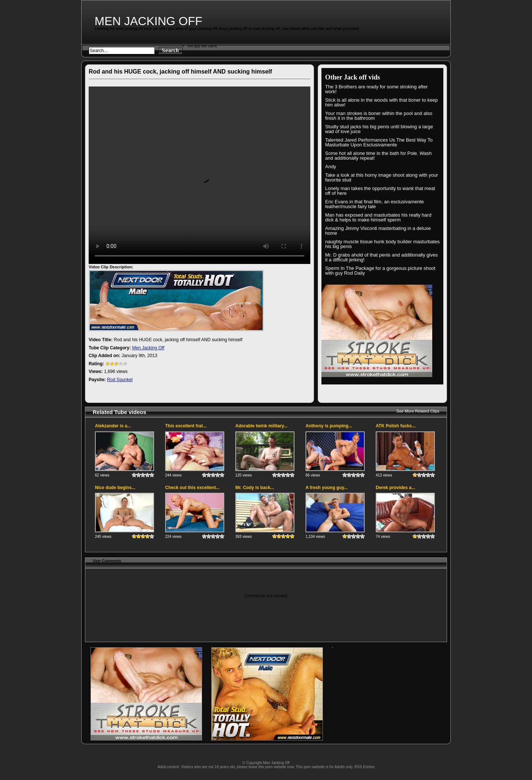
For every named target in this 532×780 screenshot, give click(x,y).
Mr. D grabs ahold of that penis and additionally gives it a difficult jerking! (381, 257)
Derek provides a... (395, 488)
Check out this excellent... (192, 488)
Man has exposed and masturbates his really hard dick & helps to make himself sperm (378, 217)
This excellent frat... (186, 426)
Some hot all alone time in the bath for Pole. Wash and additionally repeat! (378, 156)
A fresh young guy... (327, 488)
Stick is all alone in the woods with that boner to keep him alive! (381, 102)
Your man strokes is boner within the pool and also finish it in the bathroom (379, 116)
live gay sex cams (202, 46)
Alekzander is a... (113, 426)
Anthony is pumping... (329, 426)
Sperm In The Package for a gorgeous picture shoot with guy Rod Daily (380, 271)
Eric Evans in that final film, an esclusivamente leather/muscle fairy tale (374, 204)
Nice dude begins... (115, 488)
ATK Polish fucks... (396, 426)
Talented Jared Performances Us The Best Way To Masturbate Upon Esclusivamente (379, 142)
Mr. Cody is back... (255, 488)
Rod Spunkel (120, 380)
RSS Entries (364, 767)
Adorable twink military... (261, 426)
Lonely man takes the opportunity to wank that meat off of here (380, 191)
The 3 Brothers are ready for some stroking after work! (376, 89)
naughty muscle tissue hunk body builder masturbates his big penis (382, 244)
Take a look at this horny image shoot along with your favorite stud (382, 177)
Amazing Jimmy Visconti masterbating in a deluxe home (378, 231)
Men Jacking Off (149, 21)
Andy (331, 167)
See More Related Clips (418, 411)
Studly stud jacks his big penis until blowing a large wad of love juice (379, 129)
